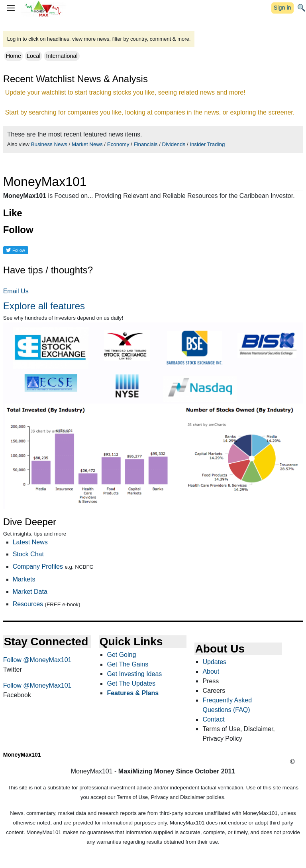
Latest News (30, 542)
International (62, 56)
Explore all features (44, 306)
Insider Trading (207, 144)
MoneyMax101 (22, 755)
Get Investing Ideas (134, 674)
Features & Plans (133, 693)
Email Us (16, 291)
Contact (213, 719)
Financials (145, 144)
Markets (24, 579)
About (211, 671)
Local (33, 56)
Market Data (30, 592)
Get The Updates (131, 683)
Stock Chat (28, 554)
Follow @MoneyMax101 (37, 660)
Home (14, 56)
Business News (49, 144)
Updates (214, 662)
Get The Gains (127, 664)
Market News (87, 144)
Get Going (121, 655)
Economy (118, 144)
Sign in (282, 8)
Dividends (174, 144)
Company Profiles (38, 566)
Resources (28, 604)
